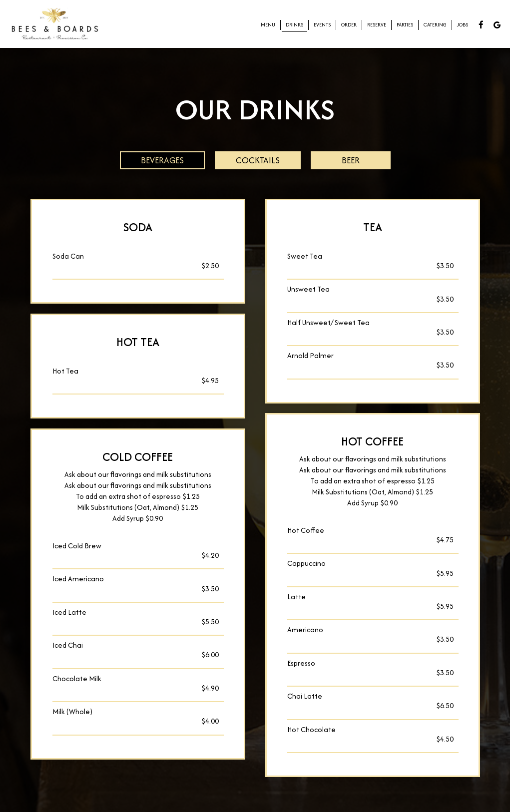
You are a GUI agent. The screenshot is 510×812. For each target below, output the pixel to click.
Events (322, 25)
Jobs (463, 25)
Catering (435, 25)
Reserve (377, 25)
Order (349, 25)
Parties (405, 25)
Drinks (294, 25)
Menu (268, 25)
